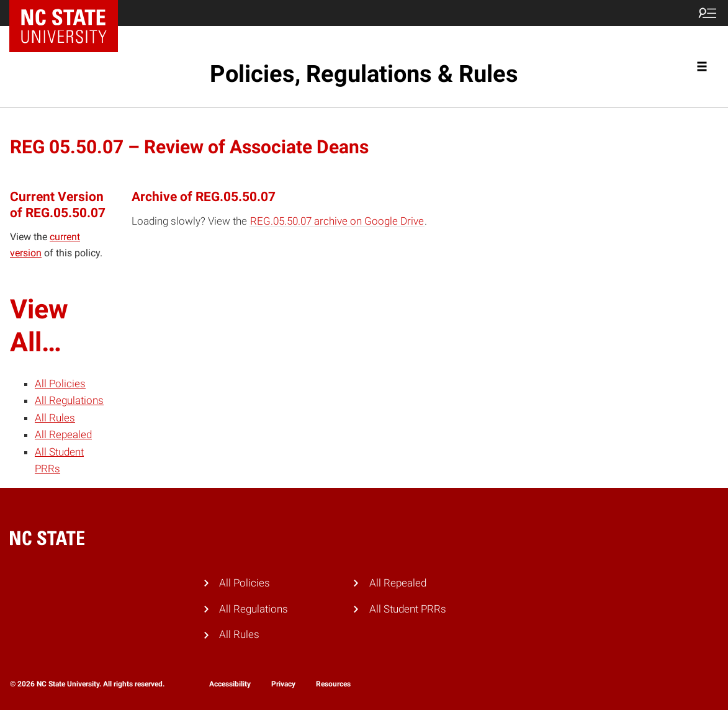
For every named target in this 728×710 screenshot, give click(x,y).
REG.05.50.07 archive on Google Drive (337, 221)
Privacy (283, 684)
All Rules (55, 418)
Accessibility (230, 684)
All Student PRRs (408, 609)
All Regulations (69, 400)
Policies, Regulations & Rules (364, 74)
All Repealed (63, 434)
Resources (333, 684)
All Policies (60, 384)
